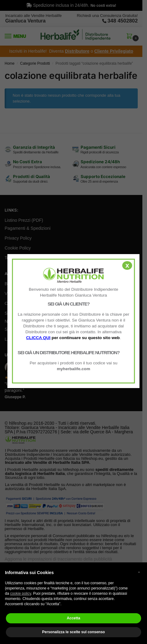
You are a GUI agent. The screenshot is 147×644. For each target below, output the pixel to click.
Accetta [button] (73, 618)
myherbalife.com (73, 369)
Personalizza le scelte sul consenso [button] (73, 632)
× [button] (139, 572)
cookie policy (21, 593)
